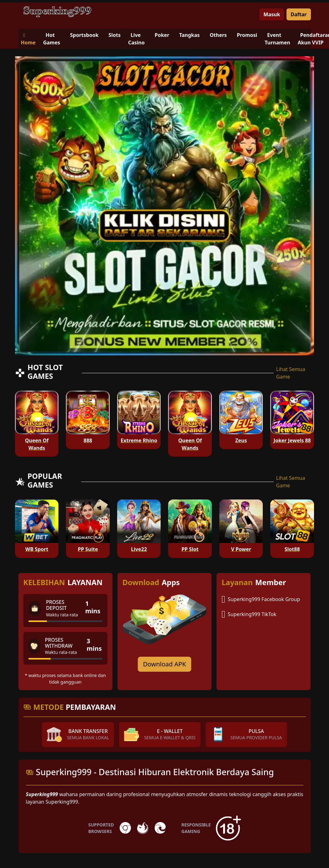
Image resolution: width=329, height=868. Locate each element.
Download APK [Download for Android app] (165, 664)
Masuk (272, 14)
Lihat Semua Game (291, 373)
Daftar (299, 14)
